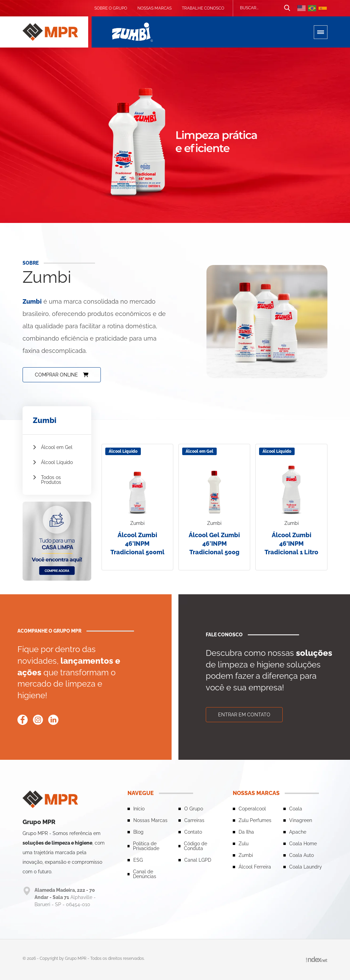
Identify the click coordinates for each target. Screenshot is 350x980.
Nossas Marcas (154, 8)
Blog (138, 832)
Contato (193, 832)
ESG (138, 860)
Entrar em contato (244, 715)
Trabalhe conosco (203, 8)
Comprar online (62, 375)
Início (139, 809)
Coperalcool (252, 809)
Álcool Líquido (53, 462)
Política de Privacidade (146, 846)
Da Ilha (246, 832)
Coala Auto (301, 855)
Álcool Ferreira (255, 867)
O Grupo (194, 809)
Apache (298, 832)
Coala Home (303, 844)
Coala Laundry (306, 867)
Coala (296, 809)
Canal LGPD (198, 860)
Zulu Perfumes (255, 820)
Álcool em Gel (53, 447)
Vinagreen (301, 820)
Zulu (244, 844)
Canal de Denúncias (145, 874)
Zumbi (246, 855)
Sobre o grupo (111, 8)
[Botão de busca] (287, 8)
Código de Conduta (196, 846)
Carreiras (194, 820)
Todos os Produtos (47, 480)
